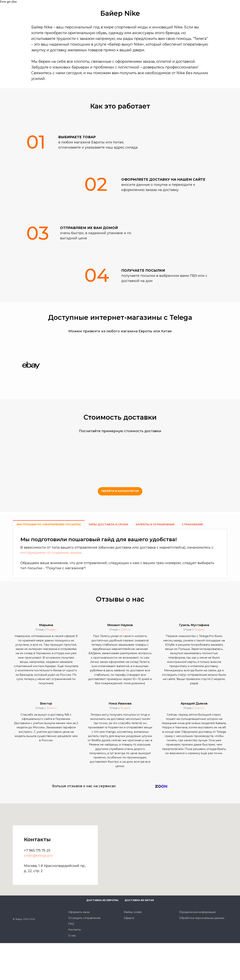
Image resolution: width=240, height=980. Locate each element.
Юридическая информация (197, 912)
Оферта (129, 918)
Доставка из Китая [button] (139, 900)
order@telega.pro (38, 856)
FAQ (71, 924)
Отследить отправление (84, 918)
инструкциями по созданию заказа (51, 553)
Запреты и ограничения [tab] (155, 524)
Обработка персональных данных (202, 918)
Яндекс (52, 630)
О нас (72, 936)
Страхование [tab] (192, 524)
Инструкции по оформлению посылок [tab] (49, 524)
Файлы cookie (133, 912)
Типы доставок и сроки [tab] (108, 524)
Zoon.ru (126, 630)
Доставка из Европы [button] (102, 900)
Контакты (75, 930)
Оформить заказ (79, 912)
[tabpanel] (120, 554)
